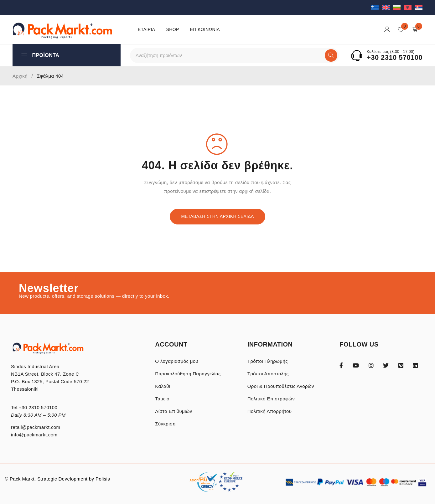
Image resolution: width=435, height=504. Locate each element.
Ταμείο (162, 399)
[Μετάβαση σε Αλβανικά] (409, 7)
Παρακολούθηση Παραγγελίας (188, 374)
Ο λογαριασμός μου (177, 361)
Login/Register (387, 29)
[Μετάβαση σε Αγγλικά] (387, 7)
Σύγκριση (165, 424)
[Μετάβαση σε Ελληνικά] (376, 7)
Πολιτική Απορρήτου (270, 411)
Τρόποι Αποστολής (268, 374)
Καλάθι (163, 386)
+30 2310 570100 (395, 58)
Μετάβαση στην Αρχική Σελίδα (218, 217)
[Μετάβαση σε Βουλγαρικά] (398, 7)
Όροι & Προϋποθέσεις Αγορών (281, 386)
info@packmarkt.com (34, 435)
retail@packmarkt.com (36, 427)
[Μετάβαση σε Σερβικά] (419, 7)
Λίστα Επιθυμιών (174, 411)
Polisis (103, 479)
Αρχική (20, 76)
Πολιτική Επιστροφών (271, 399)
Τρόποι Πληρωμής (268, 361)
